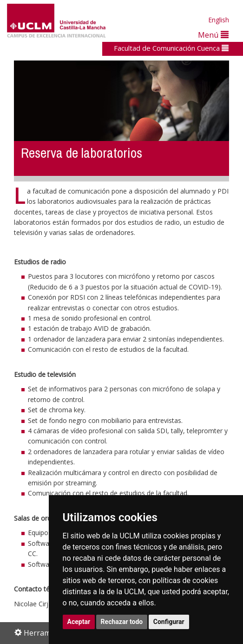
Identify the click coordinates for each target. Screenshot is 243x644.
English (219, 20)
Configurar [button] (169, 622)
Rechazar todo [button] (122, 622)
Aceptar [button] (79, 622)
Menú (213, 35)
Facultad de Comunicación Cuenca (171, 48)
